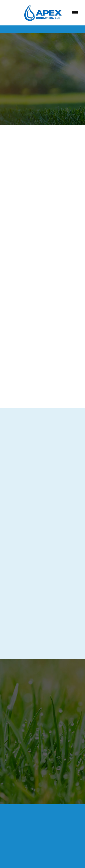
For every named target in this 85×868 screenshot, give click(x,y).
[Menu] (75, 13)
